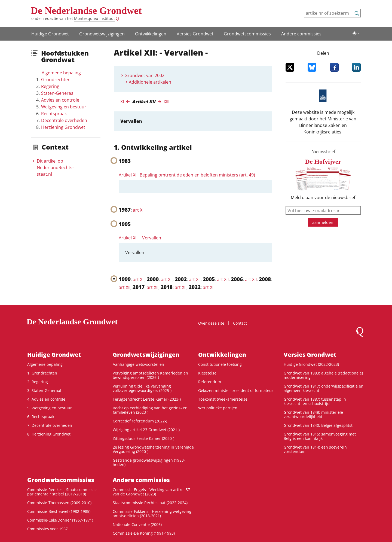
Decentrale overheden (64, 120)
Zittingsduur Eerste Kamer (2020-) (143, 438)
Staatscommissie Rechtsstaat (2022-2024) (150, 503)
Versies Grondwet (195, 34)
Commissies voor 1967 (48, 529)
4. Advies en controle (46, 399)
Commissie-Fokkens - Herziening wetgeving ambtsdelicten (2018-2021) (152, 514)
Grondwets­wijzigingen (102, 34)
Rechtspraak (54, 114)
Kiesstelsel (208, 373)
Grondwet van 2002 (144, 75)
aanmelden (323, 222)
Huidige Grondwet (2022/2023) (311, 364)
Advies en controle (60, 100)
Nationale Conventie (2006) (137, 524)
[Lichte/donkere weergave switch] (356, 33)
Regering (50, 86)
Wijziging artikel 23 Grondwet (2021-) (146, 430)
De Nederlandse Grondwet (86, 11)
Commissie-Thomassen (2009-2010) (59, 503)
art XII (139, 210)
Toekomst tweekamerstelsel (223, 399)
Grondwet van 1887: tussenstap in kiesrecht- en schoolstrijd (315, 401)
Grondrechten (56, 80)
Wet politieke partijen (218, 408)
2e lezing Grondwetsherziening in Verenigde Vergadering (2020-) (153, 449)
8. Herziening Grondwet (49, 434)
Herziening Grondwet (63, 127)
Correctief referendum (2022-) (140, 421)
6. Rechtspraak (41, 417)
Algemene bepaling (61, 73)
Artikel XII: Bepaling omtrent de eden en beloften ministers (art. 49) (187, 175)
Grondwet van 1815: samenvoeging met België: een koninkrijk (320, 436)
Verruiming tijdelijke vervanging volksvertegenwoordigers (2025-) (142, 388)
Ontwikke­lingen (151, 34)
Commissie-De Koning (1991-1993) (144, 533)
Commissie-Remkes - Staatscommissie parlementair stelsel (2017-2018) (62, 492)
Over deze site (211, 323)
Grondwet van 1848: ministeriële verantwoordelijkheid (313, 414)
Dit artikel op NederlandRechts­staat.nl (55, 168)
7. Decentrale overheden (50, 425)
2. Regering (38, 382)
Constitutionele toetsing (220, 364)
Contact (240, 323)
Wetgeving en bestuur (64, 107)
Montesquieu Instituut (94, 18)
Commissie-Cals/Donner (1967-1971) (60, 520)
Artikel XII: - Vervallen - (141, 238)
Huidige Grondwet (50, 34)
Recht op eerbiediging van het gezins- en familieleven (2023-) (150, 410)
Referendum (210, 382)
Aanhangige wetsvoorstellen (138, 364)
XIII (166, 102)
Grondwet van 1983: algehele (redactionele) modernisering (323, 375)
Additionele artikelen (150, 82)
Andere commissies (301, 34)
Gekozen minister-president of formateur (236, 390)
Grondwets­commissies (247, 34)
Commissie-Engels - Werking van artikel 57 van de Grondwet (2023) (151, 492)
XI (122, 102)
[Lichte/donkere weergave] (356, 33)
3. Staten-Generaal (44, 390)
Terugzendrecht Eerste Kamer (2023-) (147, 399)
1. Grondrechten (42, 373)
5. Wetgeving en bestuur (50, 408)
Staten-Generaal (58, 93)
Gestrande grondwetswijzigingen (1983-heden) (149, 462)
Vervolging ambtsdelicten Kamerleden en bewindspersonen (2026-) (150, 375)
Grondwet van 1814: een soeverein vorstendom (315, 449)
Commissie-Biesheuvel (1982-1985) (59, 511)
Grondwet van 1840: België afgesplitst (318, 425)
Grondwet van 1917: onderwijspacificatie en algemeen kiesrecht (324, 388)
